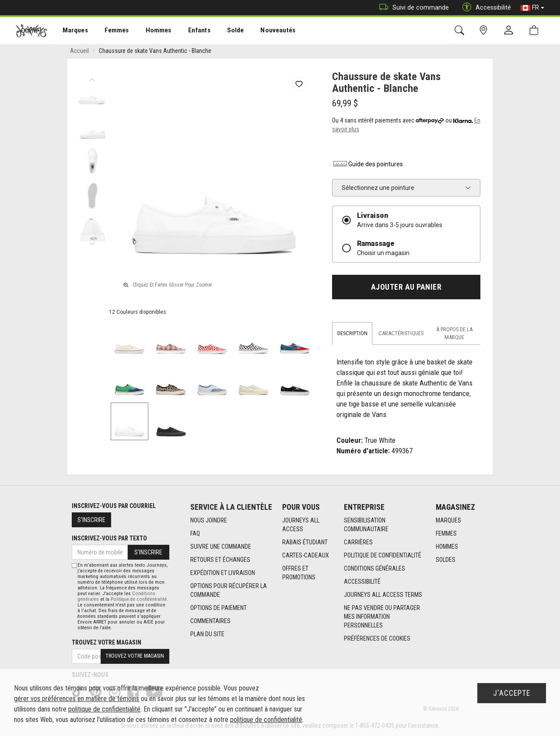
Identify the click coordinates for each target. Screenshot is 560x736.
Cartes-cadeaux (306, 556)
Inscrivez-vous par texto (109, 538)
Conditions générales (374, 569)
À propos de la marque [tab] (454, 335)
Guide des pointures (367, 165)
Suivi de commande (412, 8)
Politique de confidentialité (383, 556)
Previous (92, 79)
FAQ (195, 534)
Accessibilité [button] (485, 8)
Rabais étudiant (305, 543)
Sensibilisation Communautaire (366, 525)
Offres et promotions (299, 573)
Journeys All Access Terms (383, 595)
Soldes (446, 560)
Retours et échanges (220, 560)
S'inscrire (91, 520)
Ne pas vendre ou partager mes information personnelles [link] (382, 617)
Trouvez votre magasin (107, 642)
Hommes (151, 31)
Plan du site (207, 634)
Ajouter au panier (406, 288)
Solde (224, 31)
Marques (70, 31)
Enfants (190, 31)
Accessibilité (362, 582)
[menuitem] (71, 31)
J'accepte (512, 693)
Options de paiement (219, 608)
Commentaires (210, 621)
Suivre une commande (221, 547)
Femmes (110, 31)
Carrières (358, 543)
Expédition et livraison (223, 573)
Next (92, 243)
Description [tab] (352, 335)
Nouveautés (265, 31)
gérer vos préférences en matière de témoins (77, 699)
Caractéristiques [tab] (401, 335)
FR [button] (532, 8)
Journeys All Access (301, 525)
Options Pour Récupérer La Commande (229, 591)
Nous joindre (209, 521)
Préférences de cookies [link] (377, 639)
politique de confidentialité (104, 709)
